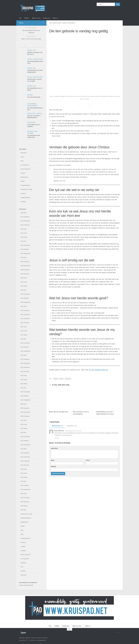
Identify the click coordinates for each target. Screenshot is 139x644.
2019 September (25, 253)
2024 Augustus (25, 453)
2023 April (24, 404)
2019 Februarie (25, 225)
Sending (23, 193)
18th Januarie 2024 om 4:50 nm (73, 431)
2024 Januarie (25, 465)
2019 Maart (24, 237)
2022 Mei (23, 388)
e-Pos (88, 460)
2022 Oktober (25, 396)
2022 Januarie (25, 371)
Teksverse (24, 153)
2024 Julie (24, 469)
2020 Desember (25, 266)
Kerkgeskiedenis (32, 106)
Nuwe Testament (69, 23)
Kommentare (57, 426)
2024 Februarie (25, 461)
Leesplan (39, 114)
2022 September (25, 400)
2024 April (24, 449)
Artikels (26, 18)
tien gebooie (68, 379)
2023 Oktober (25, 441)
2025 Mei (30, 50)
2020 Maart (24, 286)
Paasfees (30, 95)
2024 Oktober (25, 485)
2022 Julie (24, 375)
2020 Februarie (25, 270)
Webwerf (53, 466)
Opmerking (55, 448)
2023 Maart (24, 428)
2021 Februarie (25, 319)
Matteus (61, 379)
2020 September (25, 302)
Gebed (23, 181)
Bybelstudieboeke (26, 518)
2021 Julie (24, 327)
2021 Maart (24, 335)
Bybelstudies (31, 114)
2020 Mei (23, 290)
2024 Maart (24, 477)
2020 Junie (24, 282)
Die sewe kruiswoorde (34, 97)
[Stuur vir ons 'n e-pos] (41, 23)
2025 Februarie (25, 498)
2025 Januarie (25, 502)
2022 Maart (24, 384)
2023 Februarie (55, 23)
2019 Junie (30, 131)
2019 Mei (23, 241)
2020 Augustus (25, 262)
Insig (34, 50)
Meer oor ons (36, 18)
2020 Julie (24, 278)
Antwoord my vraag (26, 189)
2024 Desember (25, 457)
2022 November (25, 392)
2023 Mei (23, 432)
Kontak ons (46, 18)
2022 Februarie (25, 367)
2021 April (24, 306)
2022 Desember (25, 363)
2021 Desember (25, 314)
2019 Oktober (25, 249)
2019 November (25, 245)
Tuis (20, 18)
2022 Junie (24, 380)
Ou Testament (25, 165)
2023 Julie (24, 420)
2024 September (25, 489)
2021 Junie (24, 331)
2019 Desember (25, 221)
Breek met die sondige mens (59, 412)
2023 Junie (24, 424)
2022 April (24, 355)
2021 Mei (23, 339)
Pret (22, 567)
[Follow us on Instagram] (43, 23)
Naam (53, 460)
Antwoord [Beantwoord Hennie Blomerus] (57, 438)
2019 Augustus (25, 217)
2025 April (24, 494)
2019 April (24, 213)
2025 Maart (24, 506)
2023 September (25, 445)
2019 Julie (24, 229)
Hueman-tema (42, 640)
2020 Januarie (25, 274)
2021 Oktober (25, 347)
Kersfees (23, 542)
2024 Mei (23, 481)
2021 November (25, 343)
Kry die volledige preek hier (98, 370)
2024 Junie (24, 473)
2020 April (24, 257)
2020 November (32, 104)
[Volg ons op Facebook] (39, 23)
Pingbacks (71, 426)
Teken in (55, 18)
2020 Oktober (25, 298)
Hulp (22, 161)
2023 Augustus (25, 408)
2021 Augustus (25, 310)
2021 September (25, 351)
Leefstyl (23, 173)
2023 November (25, 437)
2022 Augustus (25, 359)
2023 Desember (25, 412)
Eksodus (56, 379)
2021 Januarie (25, 323)
